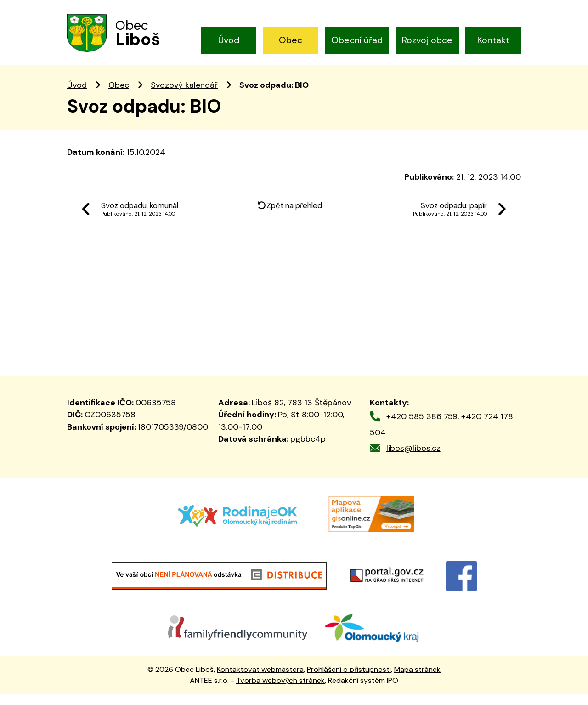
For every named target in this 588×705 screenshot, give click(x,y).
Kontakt (493, 40)
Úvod (229, 40)
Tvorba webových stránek (280, 691)
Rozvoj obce (427, 40)
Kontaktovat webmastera (260, 679)
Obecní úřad (357, 40)
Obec (291, 40)
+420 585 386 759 (422, 427)
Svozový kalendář (184, 96)
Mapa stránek (417, 679)
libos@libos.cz (413, 459)
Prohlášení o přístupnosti (349, 679)
